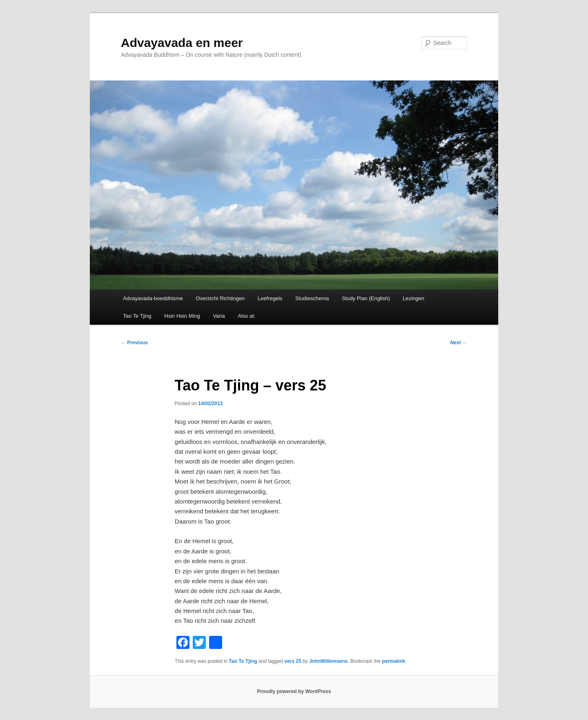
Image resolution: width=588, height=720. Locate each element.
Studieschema (312, 298)
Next (459, 343)
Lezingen (413, 298)
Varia (219, 316)
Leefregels (270, 298)
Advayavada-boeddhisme (153, 298)
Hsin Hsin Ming (182, 316)
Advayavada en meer (182, 43)
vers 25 (293, 661)
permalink (394, 661)
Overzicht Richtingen (220, 298)
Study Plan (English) (366, 298)
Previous (134, 343)
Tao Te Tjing (137, 316)
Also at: (246, 316)
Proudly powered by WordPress (294, 691)
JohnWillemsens (329, 661)
